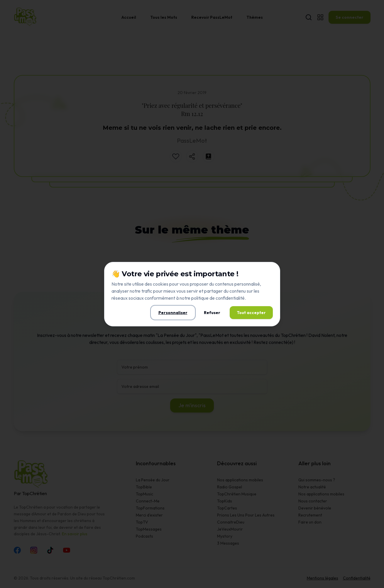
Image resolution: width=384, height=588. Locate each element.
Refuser (212, 313)
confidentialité (230, 298)
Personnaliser (173, 313)
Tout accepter (251, 313)
